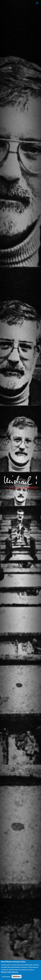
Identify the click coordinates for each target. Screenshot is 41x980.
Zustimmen (6, 977)
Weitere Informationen (10, 972)
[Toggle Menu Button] (37, 3)
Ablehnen (17, 977)
